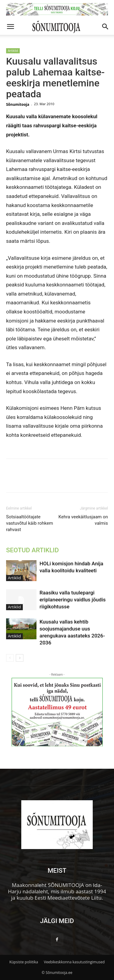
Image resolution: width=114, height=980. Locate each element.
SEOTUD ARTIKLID (32, 550)
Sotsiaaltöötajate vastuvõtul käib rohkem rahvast (29, 523)
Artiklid (13, 51)
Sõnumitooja (18, 104)
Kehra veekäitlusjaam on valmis (83, 520)
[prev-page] (10, 658)
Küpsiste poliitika (24, 962)
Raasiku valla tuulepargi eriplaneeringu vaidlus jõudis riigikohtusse (73, 600)
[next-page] (20, 658)
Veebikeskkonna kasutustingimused (74, 962)
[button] (10, 27)
